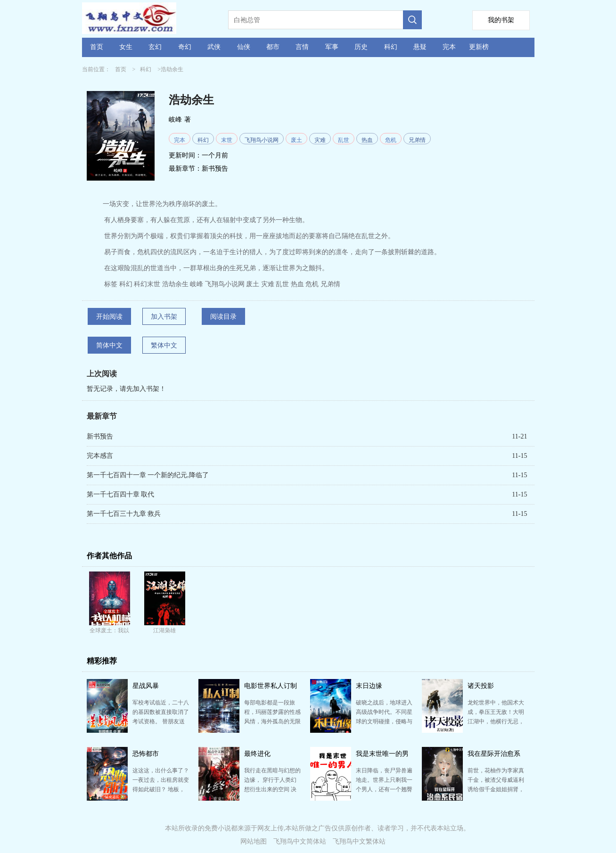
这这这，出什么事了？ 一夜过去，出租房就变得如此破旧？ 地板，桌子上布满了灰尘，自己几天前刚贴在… (161, 789)
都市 (273, 47)
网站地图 (254, 841)
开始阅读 (109, 317)
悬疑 (420, 47)
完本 (449, 47)
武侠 (214, 47)
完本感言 (100, 456)
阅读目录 (223, 317)
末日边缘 (369, 686)
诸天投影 (481, 686)
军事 (332, 47)
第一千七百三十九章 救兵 (124, 514)
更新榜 (479, 47)
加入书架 (164, 317)
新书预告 (215, 169)
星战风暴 (146, 686)
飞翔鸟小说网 (262, 140)
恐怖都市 (146, 754)
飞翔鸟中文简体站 (300, 841)
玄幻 (155, 47)
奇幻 (185, 47)
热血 (367, 140)
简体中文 (109, 345)
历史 (361, 47)
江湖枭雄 (164, 630)
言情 (302, 47)
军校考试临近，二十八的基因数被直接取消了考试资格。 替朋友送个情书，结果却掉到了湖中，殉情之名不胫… (161, 721)
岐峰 (175, 120)
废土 (296, 140)
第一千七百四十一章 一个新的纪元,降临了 (148, 475)
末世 (227, 140)
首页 (97, 47)
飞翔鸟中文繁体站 (359, 841)
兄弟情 (417, 140)
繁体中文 (164, 345)
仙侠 (244, 47)
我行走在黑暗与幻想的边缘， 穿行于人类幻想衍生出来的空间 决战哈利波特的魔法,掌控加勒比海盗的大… (272, 789)
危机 (391, 140)
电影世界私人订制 (271, 686)
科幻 (391, 47)
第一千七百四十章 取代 (121, 494)
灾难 (320, 140)
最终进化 (257, 754)
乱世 (344, 140)
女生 (126, 47)
